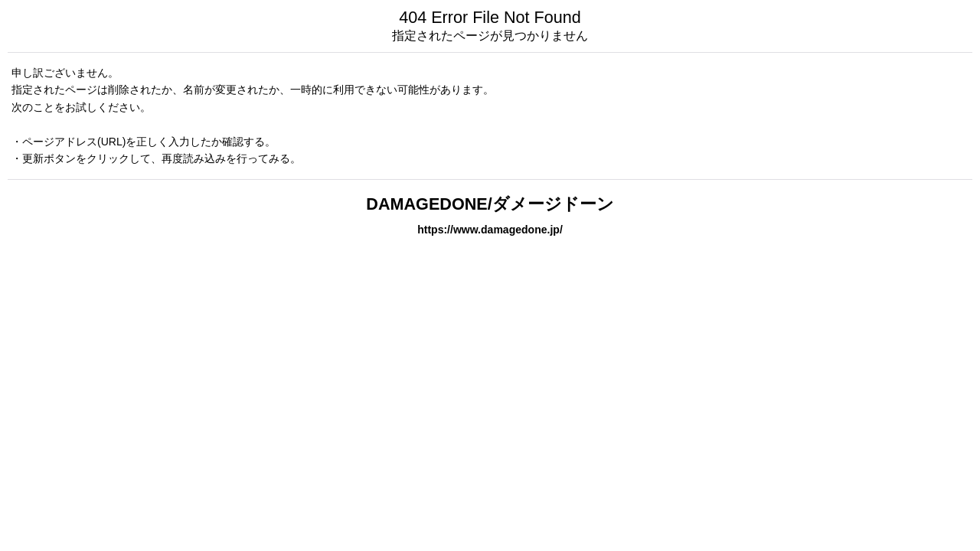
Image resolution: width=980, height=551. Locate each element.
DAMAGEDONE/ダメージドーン (490, 204)
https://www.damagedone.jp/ (490, 230)
